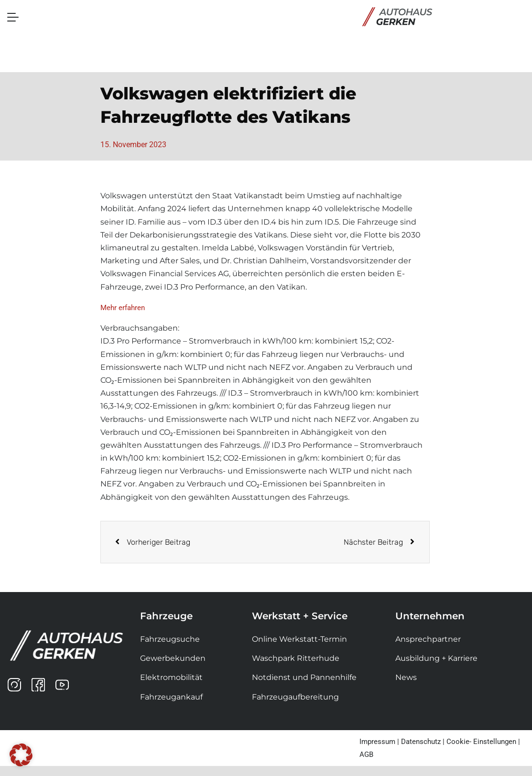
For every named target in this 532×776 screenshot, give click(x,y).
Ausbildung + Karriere (436, 658)
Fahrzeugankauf (171, 697)
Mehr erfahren (123, 308)
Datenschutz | (423, 742)
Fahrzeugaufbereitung (295, 697)
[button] (21, 755)
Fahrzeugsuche (170, 639)
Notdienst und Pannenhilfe (304, 677)
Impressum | (379, 742)
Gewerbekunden (173, 658)
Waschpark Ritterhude (296, 658)
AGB (366, 754)
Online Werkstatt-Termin (299, 639)
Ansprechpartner (428, 639)
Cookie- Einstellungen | (483, 742)
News (406, 677)
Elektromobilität (171, 677)
